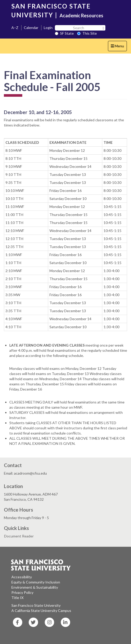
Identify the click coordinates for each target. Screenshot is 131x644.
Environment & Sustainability (35, 587)
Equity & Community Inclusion (36, 582)
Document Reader (19, 536)
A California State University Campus (41, 611)
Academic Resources (81, 16)
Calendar (31, 28)
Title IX (17, 598)
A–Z (15, 28)
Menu (119, 47)
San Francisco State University (36, 605)
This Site (87, 33)
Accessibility (22, 577)
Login (48, 28)
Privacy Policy (22, 592)
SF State (64, 33)
